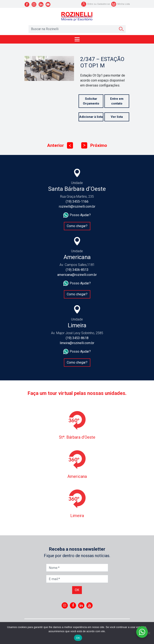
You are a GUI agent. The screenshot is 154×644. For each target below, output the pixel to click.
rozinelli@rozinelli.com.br (77, 206)
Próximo (94, 145)
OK (78, 638)
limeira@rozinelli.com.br (77, 343)
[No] (149, 633)
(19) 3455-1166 (77, 201)
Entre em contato (117, 101)
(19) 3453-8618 (77, 338)
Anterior (60, 145)
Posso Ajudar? (77, 215)
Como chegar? (77, 226)
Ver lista (117, 117)
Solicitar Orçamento (91, 101)
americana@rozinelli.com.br (77, 275)
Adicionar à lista (91, 117)
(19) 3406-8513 (77, 270)
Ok (77, 590)
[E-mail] (77, 579)
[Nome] (77, 568)
